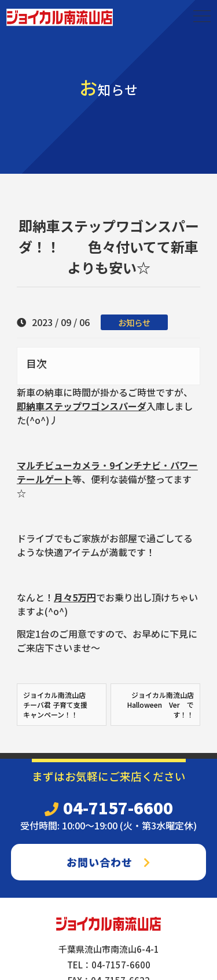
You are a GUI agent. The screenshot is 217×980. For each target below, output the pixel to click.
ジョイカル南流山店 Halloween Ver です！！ (161, 705)
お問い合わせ (108, 862)
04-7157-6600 (109, 807)
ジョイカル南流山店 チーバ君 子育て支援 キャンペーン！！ (58, 705)
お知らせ (134, 322)
